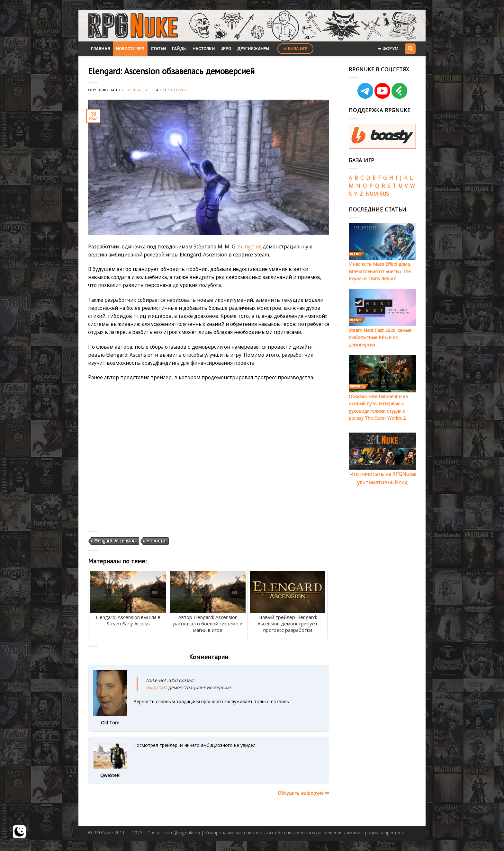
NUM (372, 194)
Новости (156, 541)
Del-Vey (179, 90)
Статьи (158, 49)
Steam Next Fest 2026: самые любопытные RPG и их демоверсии (380, 337)
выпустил (249, 246)
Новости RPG (130, 49)
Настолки (204, 49)
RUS (384, 194)
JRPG (226, 49)
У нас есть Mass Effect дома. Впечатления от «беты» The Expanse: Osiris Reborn (380, 271)
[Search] (410, 49)
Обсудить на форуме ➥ (303, 793)
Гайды (179, 49)
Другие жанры (253, 49)
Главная (100, 49)
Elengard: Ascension (115, 541)
